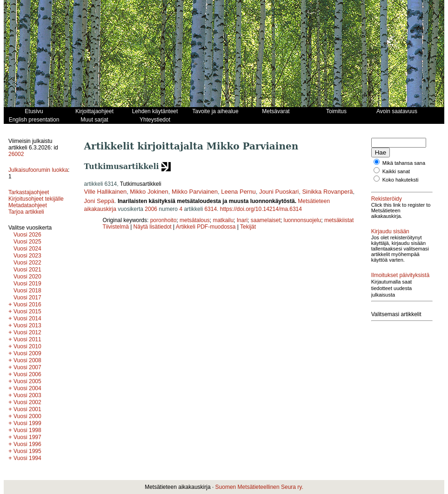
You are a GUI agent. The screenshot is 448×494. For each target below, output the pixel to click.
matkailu (223, 220)
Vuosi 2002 (27, 402)
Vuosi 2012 (27, 332)
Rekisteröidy (387, 199)
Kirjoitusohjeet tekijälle (36, 199)
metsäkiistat (339, 220)
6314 (211, 209)
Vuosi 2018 (27, 291)
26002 (16, 154)
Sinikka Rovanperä (327, 192)
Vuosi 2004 (27, 388)
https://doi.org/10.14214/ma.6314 (261, 209)
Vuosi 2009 (27, 353)
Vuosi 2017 (27, 298)
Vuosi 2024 (27, 249)
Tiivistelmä (116, 227)
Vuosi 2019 (27, 284)
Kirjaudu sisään (390, 231)
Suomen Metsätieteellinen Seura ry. (259, 487)
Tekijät (248, 227)
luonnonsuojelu (302, 220)
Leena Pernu (238, 192)
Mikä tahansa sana (404, 163)
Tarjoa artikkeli (26, 212)
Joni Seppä (99, 201)
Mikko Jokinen (149, 192)
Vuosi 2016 (27, 305)
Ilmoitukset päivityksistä (400, 275)
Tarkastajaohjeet (29, 192)
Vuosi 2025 (27, 242)
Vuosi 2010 (27, 346)
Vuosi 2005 (27, 381)
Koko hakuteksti (401, 180)
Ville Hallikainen (106, 192)
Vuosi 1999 (27, 423)
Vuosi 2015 (27, 311)
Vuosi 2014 (27, 318)
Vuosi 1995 (27, 451)
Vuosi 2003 (27, 395)
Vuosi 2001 (27, 409)
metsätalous (195, 220)
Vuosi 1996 (27, 444)
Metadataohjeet (28, 205)
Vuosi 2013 (27, 325)
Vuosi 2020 (27, 277)
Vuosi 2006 (27, 374)
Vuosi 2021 (27, 270)
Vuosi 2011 (27, 339)
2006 (151, 209)
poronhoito (164, 220)
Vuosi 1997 (27, 437)
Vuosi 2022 (27, 263)
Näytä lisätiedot (153, 227)
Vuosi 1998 (27, 430)
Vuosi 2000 (27, 416)
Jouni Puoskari (279, 192)
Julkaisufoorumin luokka (38, 170)
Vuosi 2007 (27, 367)
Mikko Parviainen (195, 192)
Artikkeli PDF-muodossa (206, 227)
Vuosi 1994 (27, 458)
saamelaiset (266, 220)
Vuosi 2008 (27, 360)
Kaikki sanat (396, 171)
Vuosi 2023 (27, 256)
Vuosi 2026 (27, 235)
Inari (242, 220)
